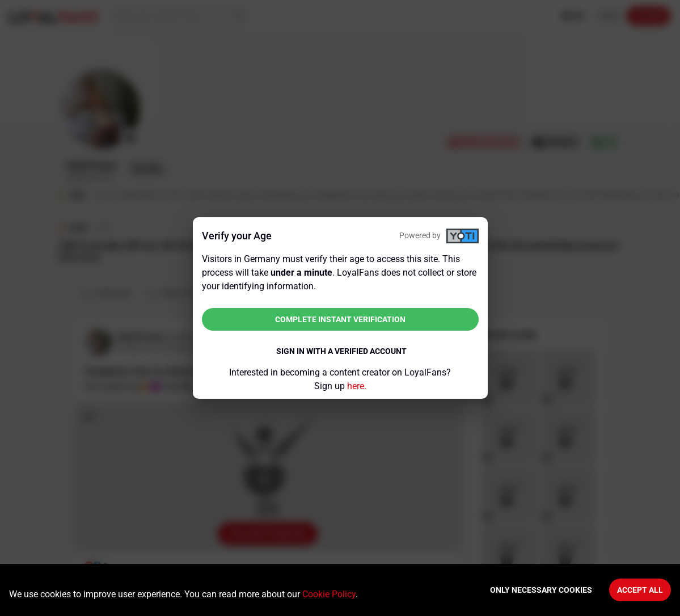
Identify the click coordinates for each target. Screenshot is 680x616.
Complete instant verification (340, 319)
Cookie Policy (329, 594)
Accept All (640, 590)
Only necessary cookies (541, 590)
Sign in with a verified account (341, 351)
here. (357, 386)
